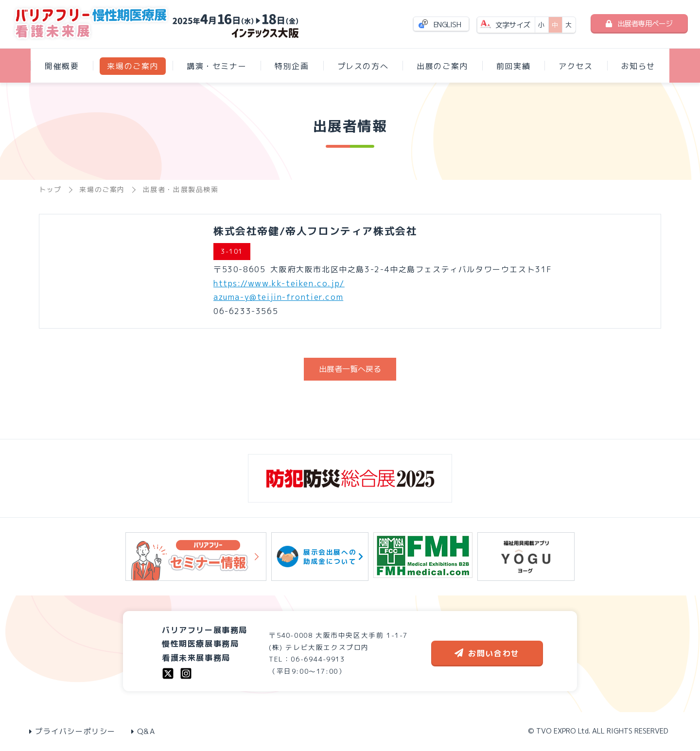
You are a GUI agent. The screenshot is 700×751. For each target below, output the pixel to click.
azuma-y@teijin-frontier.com (278, 297)
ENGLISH (447, 25)
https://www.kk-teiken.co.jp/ (279, 283)
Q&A (143, 731)
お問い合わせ (487, 653)
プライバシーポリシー (72, 731)
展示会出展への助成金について (320, 557)
